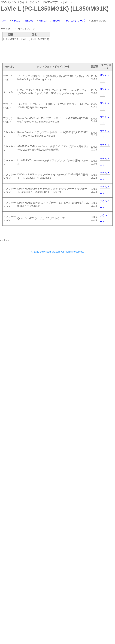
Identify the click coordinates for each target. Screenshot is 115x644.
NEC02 (29, 21)
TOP (3, 21)
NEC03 (43, 21)
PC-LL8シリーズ (75, 21)
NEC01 (16, 21)
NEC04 (56, 21)
